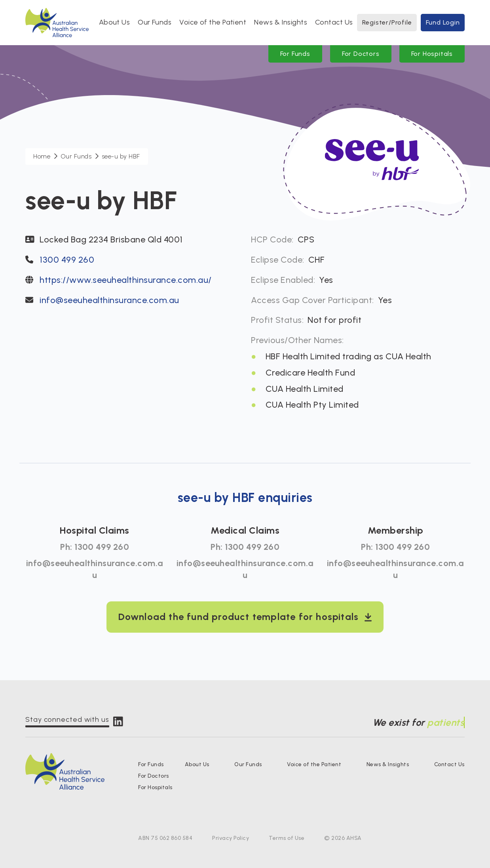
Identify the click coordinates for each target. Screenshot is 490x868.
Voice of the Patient (213, 22)
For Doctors (361, 54)
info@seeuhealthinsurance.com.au (109, 300)
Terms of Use (287, 838)
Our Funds (155, 22)
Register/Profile (387, 22)
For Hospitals (432, 54)
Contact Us (334, 22)
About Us (115, 22)
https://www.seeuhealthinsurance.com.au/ (126, 280)
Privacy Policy (231, 838)
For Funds (295, 54)
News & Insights (281, 22)
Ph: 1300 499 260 (95, 547)
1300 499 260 (67, 260)
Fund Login (443, 22)
